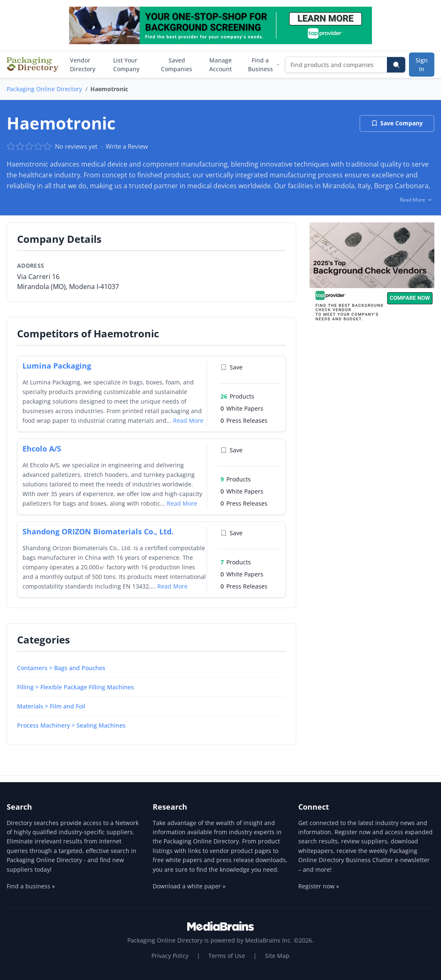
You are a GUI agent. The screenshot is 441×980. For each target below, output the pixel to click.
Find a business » (31, 886)
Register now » (319, 886)
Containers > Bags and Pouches (61, 668)
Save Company (397, 123)
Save (232, 367)
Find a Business (264, 65)
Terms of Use (227, 956)
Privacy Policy (170, 956)
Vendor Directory (83, 65)
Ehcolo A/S (42, 449)
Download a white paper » (189, 886)
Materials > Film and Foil (51, 706)
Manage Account (220, 65)
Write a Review (127, 146)
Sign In (422, 65)
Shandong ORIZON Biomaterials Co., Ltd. (98, 531)
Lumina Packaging (57, 366)
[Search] (396, 65)
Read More (188, 420)
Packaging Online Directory (44, 89)
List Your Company (126, 65)
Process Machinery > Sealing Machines (71, 725)
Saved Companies (177, 65)
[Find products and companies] (336, 65)
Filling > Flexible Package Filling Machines (76, 687)
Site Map (277, 956)
